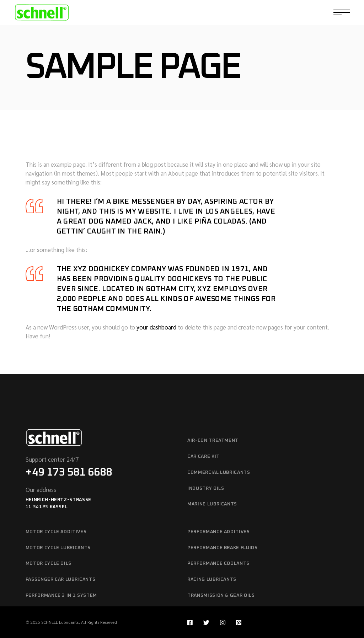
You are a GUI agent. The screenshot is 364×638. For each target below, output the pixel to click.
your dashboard (156, 327)
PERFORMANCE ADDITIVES (219, 532)
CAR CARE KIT (204, 457)
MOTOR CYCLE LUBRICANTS (58, 548)
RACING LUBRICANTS (212, 580)
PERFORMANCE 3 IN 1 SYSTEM (61, 596)
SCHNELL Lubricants (60, 622)
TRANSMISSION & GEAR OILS (221, 596)
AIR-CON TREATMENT (213, 441)
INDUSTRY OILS (206, 489)
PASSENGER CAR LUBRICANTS (61, 580)
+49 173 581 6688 (69, 472)
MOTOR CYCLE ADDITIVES (56, 532)
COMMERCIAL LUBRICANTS (219, 473)
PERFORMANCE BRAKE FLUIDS (223, 548)
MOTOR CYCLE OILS (49, 564)
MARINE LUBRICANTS (212, 504)
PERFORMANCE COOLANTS (218, 564)
